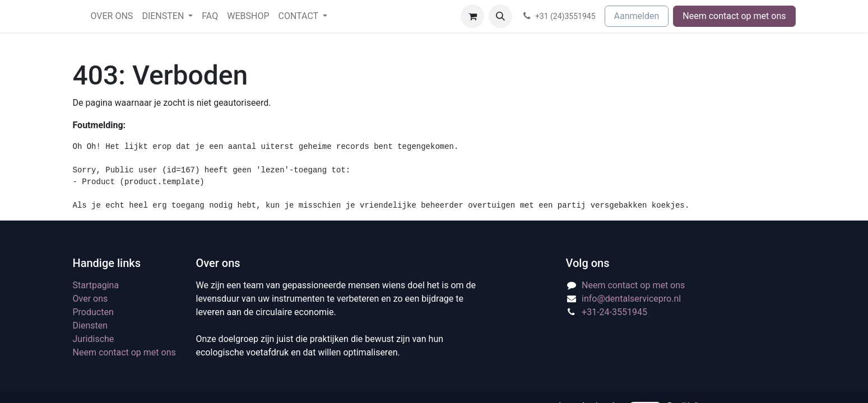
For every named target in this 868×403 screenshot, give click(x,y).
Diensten (90, 325)
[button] (500, 16)
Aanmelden (637, 16)
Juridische (94, 339)
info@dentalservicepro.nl (631, 299)
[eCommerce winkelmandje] (472, 16)
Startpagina (96, 285)
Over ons (90, 299)
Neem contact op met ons (734, 16)
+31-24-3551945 (614, 312)
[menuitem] (112, 16)
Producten (93, 312)
